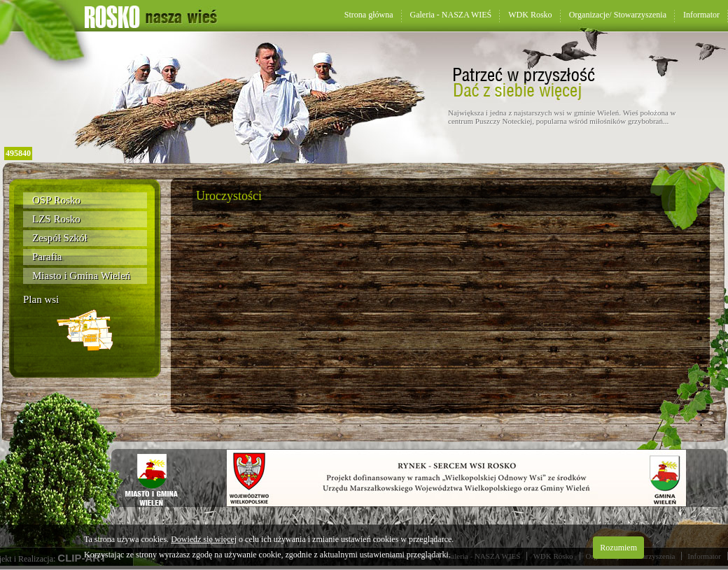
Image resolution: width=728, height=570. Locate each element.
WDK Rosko (530, 15)
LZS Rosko (56, 219)
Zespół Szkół (60, 238)
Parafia (47, 257)
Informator (701, 15)
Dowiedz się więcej (204, 539)
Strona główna (369, 15)
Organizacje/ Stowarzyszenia (618, 15)
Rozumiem (618, 548)
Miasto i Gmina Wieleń (81, 276)
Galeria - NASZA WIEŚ (451, 15)
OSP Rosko (56, 200)
